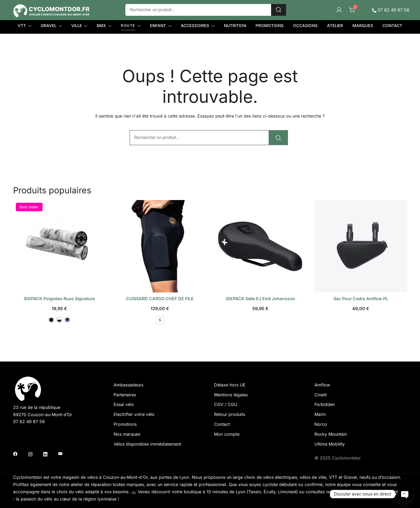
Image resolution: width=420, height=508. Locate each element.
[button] (51, 320)
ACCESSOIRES (195, 26)
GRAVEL (49, 26)
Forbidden (325, 404)
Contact (222, 424)
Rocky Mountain (331, 434)
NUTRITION (235, 26)
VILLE (77, 26)
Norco (321, 424)
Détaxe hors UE (230, 385)
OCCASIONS (305, 26)
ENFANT (158, 26)
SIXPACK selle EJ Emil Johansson (260, 299)
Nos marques (127, 434)
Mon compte (227, 434)
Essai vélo (124, 404)
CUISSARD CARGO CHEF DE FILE (160, 299)
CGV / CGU (226, 404)
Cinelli (321, 395)
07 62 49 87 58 (391, 10)
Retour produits (230, 414)
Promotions (125, 424)
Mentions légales (231, 395)
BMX (101, 26)
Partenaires (125, 395)
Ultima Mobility (330, 444)
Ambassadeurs (128, 385)
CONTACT (392, 26)
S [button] (160, 320)
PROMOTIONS (270, 26)
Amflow (322, 385)
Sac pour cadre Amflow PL (361, 299)
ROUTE (128, 25)
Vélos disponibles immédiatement (147, 444)
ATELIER (335, 26)
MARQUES (363, 26)
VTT (22, 26)
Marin (320, 414)
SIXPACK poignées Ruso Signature (59, 299)
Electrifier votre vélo (134, 414)
